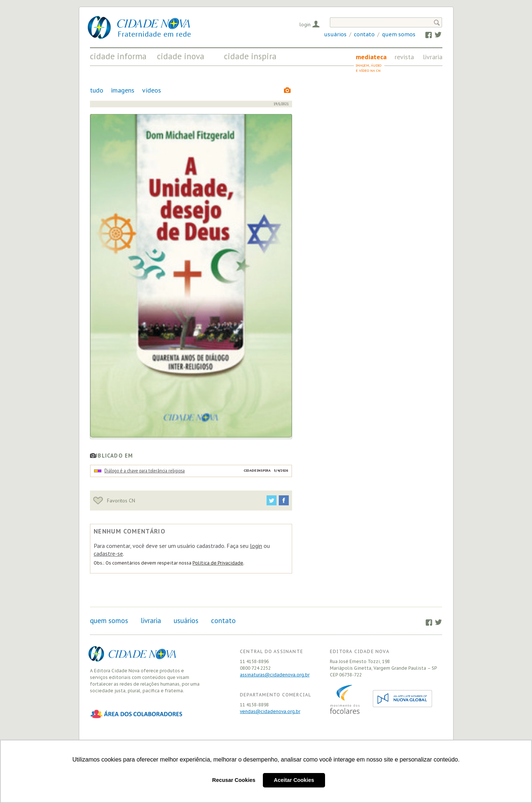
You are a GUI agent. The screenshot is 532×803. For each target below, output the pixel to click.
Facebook (425, 34)
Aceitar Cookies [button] (294, 780)
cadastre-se (108, 553)
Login (305, 24)
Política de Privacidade (218, 563)
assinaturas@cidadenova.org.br (275, 675)
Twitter (434, 34)
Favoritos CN (114, 501)
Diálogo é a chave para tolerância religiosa (145, 471)
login (256, 546)
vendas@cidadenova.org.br (270, 711)
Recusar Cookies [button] (234, 780)
